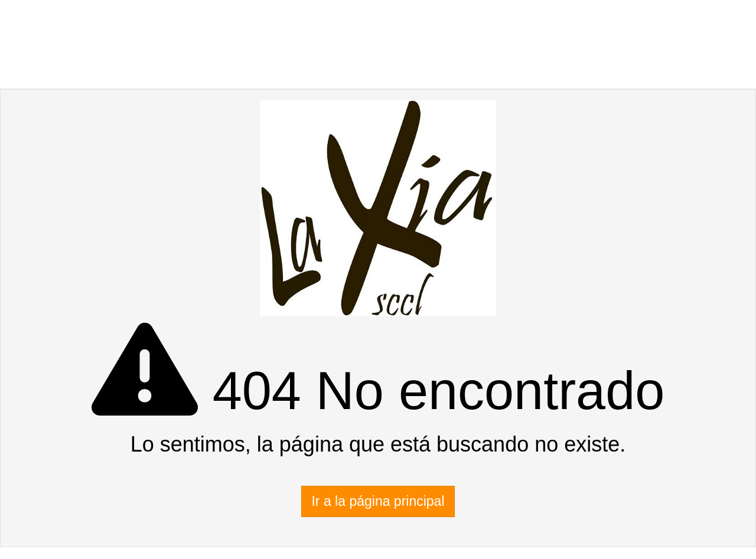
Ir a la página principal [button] (378, 501)
